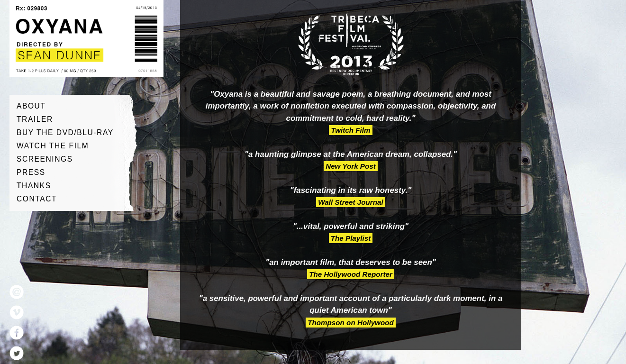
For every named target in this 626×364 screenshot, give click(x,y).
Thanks (34, 186)
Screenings (45, 159)
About (31, 106)
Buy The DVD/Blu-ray (65, 132)
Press (31, 172)
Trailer (35, 119)
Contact (37, 199)
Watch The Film (53, 146)
